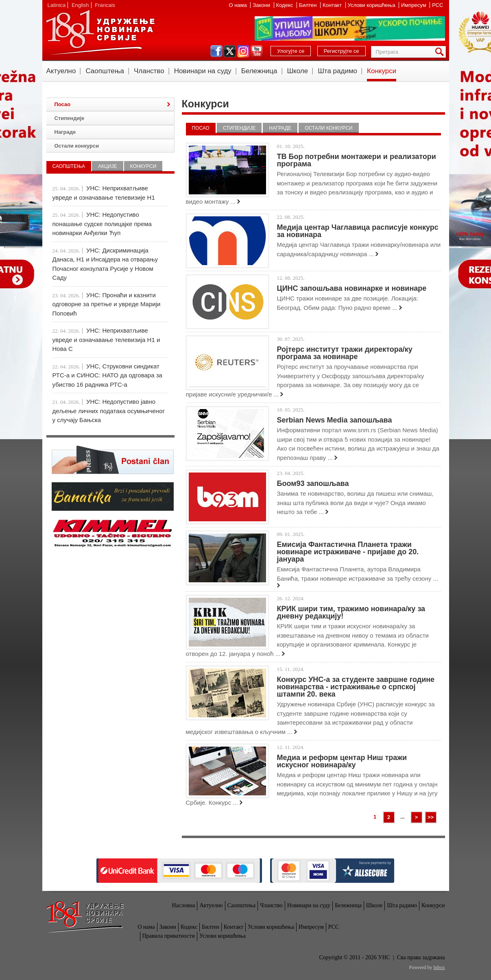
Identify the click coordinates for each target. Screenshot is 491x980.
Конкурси (382, 71)
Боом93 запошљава (313, 483)
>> (431, 817)
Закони (262, 5)
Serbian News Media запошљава (335, 420)
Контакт (333, 5)
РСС (438, 5)
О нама (238, 5)
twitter (230, 51)
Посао (201, 128)
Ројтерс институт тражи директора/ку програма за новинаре (345, 353)
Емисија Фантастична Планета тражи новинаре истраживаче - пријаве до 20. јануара (348, 552)
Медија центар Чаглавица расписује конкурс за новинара (358, 231)
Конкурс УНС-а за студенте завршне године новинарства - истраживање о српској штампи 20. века (356, 687)
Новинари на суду (203, 71)
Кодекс (285, 5)
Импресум (414, 5)
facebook (216, 51)
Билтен (309, 5)
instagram (243, 51)
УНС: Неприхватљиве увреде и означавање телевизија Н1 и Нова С (106, 340)
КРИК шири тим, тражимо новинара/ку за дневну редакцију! (351, 612)
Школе (298, 71)
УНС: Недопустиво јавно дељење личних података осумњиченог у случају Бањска (109, 411)
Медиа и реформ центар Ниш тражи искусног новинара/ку (342, 761)
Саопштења (105, 71)
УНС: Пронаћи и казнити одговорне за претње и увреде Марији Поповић (107, 304)
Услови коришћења (372, 5)
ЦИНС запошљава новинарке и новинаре (352, 288)
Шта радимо (337, 71)
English (80, 5)
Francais (105, 5)
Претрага (441, 52)
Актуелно (61, 71)
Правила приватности (169, 936)
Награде (280, 128)
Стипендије (239, 128)
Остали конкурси (328, 128)
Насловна (184, 905)
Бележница (259, 71)
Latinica (57, 5)
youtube (257, 51)
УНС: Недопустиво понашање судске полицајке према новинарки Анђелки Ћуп (102, 224)
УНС (100, 33)
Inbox (439, 967)
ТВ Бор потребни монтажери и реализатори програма (357, 160)
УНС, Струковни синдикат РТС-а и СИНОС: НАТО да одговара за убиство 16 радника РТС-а (107, 375)
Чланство (149, 71)
